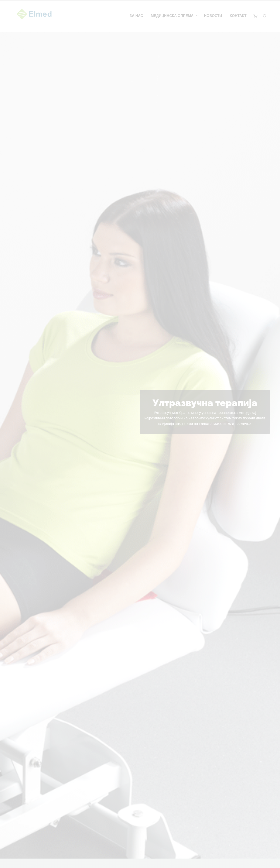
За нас (136, 16)
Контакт (238, 16)
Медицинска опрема (172, 16)
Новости (213, 16)
